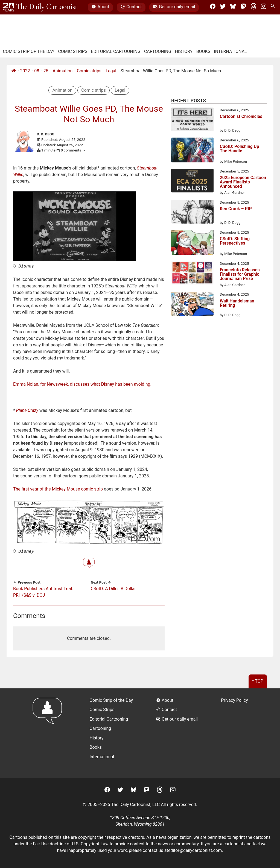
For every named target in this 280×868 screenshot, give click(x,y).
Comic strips (89, 71)
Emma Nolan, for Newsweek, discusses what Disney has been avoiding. (82, 384)
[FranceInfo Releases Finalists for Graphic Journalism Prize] (192, 274)
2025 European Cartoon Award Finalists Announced (243, 182)
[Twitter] (223, 7)
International (230, 51)
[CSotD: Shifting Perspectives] (192, 243)
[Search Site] (274, 7)
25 (46, 71)
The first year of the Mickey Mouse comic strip (58, 488)
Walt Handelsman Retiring (237, 303)
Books (203, 51)
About (100, 7)
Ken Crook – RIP (236, 209)
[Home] (14, 71)
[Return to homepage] (49, 732)
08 (37, 71)
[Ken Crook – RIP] (192, 213)
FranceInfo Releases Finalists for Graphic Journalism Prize (240, 274)
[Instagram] (264, 7)
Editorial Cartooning (116, 51)
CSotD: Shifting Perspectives (235, 241)
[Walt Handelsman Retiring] (192, 305)
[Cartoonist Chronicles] (192, 120)
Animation (62, 71)
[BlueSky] (233, 7)
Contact (131, 7)
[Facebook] (213, 7)
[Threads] (253, 7)
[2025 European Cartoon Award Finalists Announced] (192, 182)
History (184, 51)
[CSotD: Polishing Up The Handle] (192, 151)
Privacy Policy (234, 699)
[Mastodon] (243, 7)
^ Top (258, 680)
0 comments (73, 150)
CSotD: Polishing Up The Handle (240, 149)
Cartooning (158, 51)
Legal (111, 71)
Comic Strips (73, 51)
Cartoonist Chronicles (241, 117)
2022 (25, 71)
